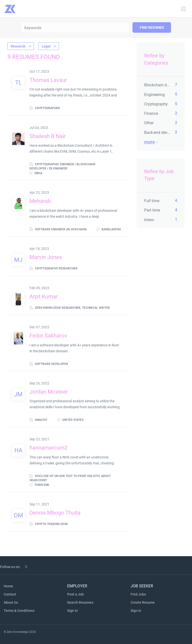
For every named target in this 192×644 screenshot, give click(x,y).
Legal (46, 46)
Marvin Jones (46, 257)
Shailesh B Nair (48, 136)
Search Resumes (80, 602)
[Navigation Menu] (183, 9)
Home (8, 586)
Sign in (72, 611)
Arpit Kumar (44, 297)
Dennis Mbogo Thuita (55, 513)
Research (18, 46)
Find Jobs (138, 594)
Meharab (40, 201)
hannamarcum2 (48, 448)
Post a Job (75, 594)
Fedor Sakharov (48, 336)
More (150, 142)
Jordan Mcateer (49, 392)
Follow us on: (10, 567)
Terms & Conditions (19, 611)
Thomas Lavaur (48, 80)
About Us (11, 602)
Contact (10, 594)
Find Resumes (152, 27)
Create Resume (143, 602)
